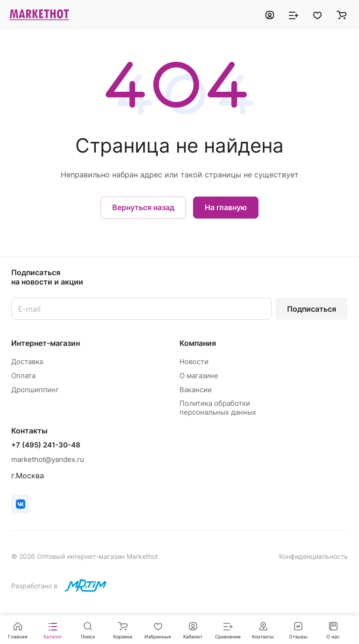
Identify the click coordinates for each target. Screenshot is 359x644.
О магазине (199, 376)
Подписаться (312, 309)
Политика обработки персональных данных (218, 408)
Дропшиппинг (35, 390)
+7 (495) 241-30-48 (46, 445)
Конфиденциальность (313, 556)
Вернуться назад (143, 207)
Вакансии (196, 390)
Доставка (27, 362)
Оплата (23, 376)
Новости (194, 362)
